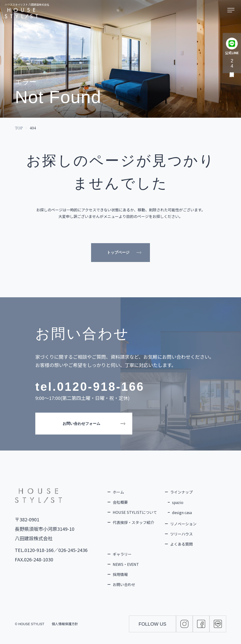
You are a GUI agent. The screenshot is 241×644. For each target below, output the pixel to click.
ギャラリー (122, 554)
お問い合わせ (124, 584)
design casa (182, 512)
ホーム (118, 492)
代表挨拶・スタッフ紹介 (133, 522)
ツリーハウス (181, 534)
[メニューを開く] (232, 10)
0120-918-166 (101, 387)
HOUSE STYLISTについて (135, 512)
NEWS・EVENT (126, 564)
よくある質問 (181, 544)
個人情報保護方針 (65, 624)
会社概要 (120, 502)
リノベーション (183, 524)
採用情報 (120, 574)
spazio (178, 502)
